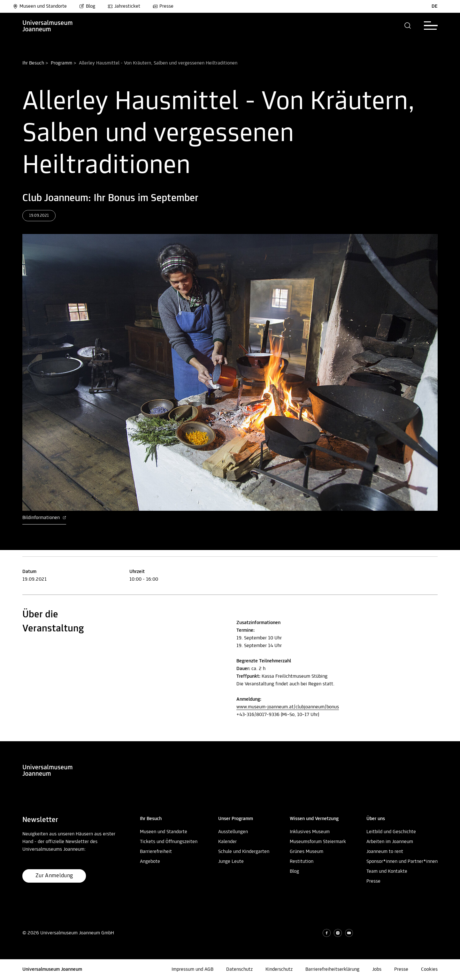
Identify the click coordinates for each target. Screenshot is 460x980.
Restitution (302, 862)
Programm (61, 63)
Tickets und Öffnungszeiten (169, 842)
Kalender (227, 842)
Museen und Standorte (40, 6)
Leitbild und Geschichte (391, 832)
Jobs (377, 969)
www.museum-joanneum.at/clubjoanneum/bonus (288, 707)
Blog (87, 6)
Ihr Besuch (33, 63)
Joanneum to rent (385, 852)
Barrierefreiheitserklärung (332, 969)
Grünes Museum (307, 852)
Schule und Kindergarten (244, 852)
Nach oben (11, 739)
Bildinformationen (44, 518)
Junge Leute (231, 862)
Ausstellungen (233, 832)
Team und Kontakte (387, 871)
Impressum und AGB (192, 969)
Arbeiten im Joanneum (390, 842)
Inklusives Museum (310, 832)
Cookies (429, 969)
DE (435, 6)
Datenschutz (239, 969)
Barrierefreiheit (156, 852)
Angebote (150, 862)
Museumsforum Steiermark (318, 842)
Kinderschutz (279, 969)
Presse (163, 6)
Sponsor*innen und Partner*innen (402, 862)
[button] (408, 26)
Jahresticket (124, 6)
